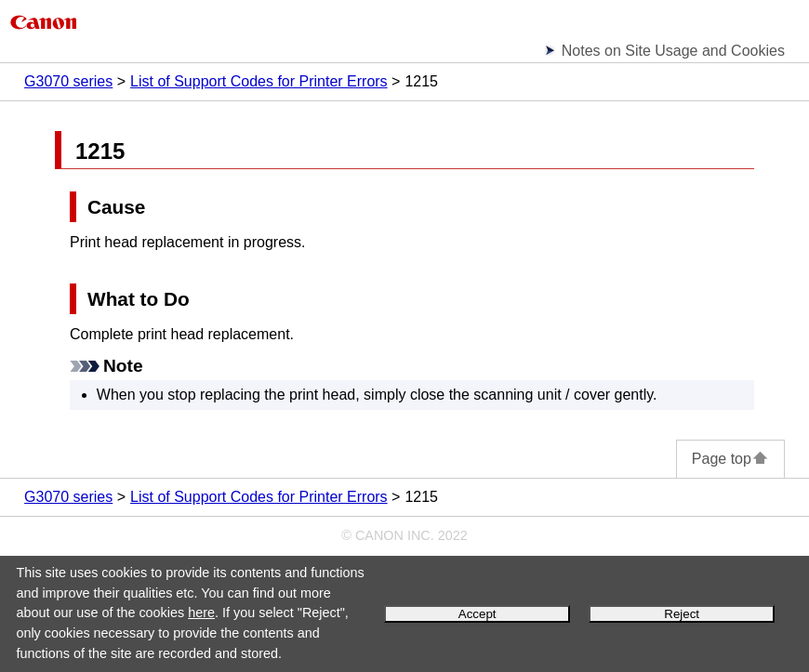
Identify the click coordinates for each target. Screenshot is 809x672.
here (201, 613)
